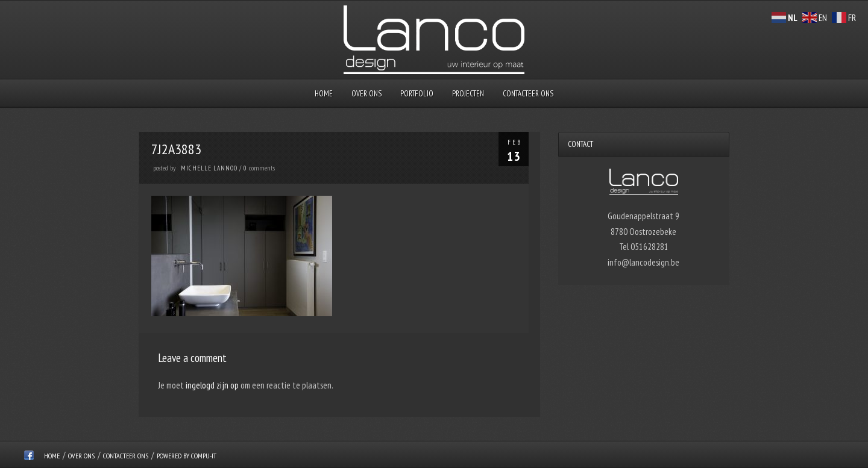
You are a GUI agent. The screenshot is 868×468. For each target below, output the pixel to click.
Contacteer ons (528, 94)
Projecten (468, 94)
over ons (366, 94)
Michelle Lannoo (209, 168)
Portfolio (417, 94)
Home (324, 94)
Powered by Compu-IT (187, 456)
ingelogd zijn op (212, 385)
